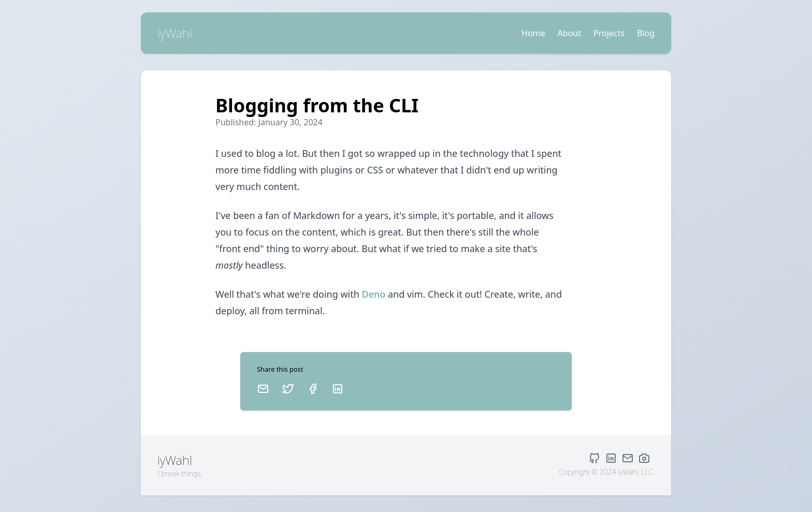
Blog (646, 33)
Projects (609, 33)
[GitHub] (597, 458)
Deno (374, 294)
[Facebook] (313, 389)
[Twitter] (288, 389)
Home (533, 33)
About (569, 33)
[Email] (263, 389)
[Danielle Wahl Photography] (646, 458)
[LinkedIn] (338, 389)
